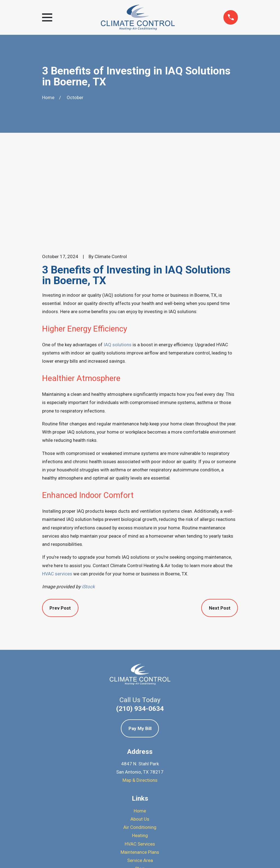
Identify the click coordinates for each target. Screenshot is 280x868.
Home (140, 717)
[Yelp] (140, 813)
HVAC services (57, 481)
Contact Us (140, 784)
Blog (140, 775)
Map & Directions (140, 687)
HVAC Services (140, 751)
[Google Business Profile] (126, 813)
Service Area (140, 767)
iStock (88, 494)
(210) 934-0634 (140, 615)
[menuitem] (50, 856)
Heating (140, 742)
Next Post (220, 515)
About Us (140, 726)
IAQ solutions (118, 252)
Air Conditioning (140, 734)
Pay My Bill (140, 635)
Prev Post (60, 515)
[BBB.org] (154, 813)
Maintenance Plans (140, 759)
